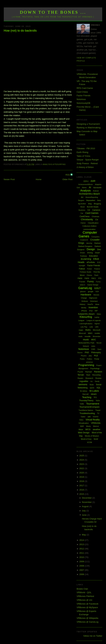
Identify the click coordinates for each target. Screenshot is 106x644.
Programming (86, 365)
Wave (81, 429)
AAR (93, 181)
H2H (97, 292)
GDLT (97, 288)
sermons (83, 384)
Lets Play (84, 327)
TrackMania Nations (86, 410)
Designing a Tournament (88, 124)
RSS (68, 175)
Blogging (97, 204)
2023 (82, 464)
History (82, 304)
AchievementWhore (86, 184)
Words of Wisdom (92, 436)
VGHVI (95, 417)
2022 (82, 468)
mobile (97, 333)
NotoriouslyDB (83, 103)
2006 (82, 574)
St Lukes (94, 391)
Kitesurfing (59, 164)
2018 (82, 481)
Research (89, 378)
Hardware (86, 295)
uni (89, 417)
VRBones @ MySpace (87, 607)
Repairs (80, 378)
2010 (82, 557)
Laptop (97, 317)
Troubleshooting (87, 413)
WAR (82, 426)
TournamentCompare (89, 407)
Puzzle (80, 372)
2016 (82, 490)
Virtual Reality (93, 420)
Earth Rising (82, 152)
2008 (82, 566)
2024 (82, 460)
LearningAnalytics (86, 324)
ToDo (98, 401)
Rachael (89, 372)
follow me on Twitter (93, 636)
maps (81, 330)
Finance (97, 269)
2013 (82, 544)
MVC (94, 340)
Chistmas (95, 216)
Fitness (89, 275)
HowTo (90, 304)
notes (93, 346)
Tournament (93, 404)
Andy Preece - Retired (87, 163)
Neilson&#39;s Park (86, 343)
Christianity (87, 219)
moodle (88, 336)
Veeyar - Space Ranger (88, 160)
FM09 (87, 278)
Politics (89, 359)
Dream (83, 253)
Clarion (83, 223)
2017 (82, 486)
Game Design (93, 285)
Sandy (97, 381)
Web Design (84, 433)
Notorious (81, 99)
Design (91, 249)
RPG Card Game (85, 88)
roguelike (84, 381)
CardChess (85, 216)
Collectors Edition (89, 226)
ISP (96, 311)
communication (89, 229)
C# (89, 210)
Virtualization (84, 423)
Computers (95, 237)
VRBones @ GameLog (87, 622)
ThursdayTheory (86, 401)
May (84, 535)
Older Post (68, 179)
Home (39, 179)
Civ (97, 220)
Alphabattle (97, 188)
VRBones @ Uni (84, 600)
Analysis (48, 164)
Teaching (87, 397)
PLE (96, 356)
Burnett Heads (93, 207)
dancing (89, 243)
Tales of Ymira (83, 156)
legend (97, 324)
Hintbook (85, 301)
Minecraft (82, 333)
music (86, 340)
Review (98, 378)
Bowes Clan (82, 589)
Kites (99, 314)
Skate (92, 385)
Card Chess (82, 92)
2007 (82, 570)
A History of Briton (85, 167)
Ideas (97, 304)
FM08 (80, 278)
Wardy (89, 426)
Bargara (81, 200)
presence (90, 362)
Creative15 (84, 240)
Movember (97, 336)
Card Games (92, 213)
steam (94, 394)
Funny (90, 281)
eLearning (86, 259)
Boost (83, 207)
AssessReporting (92, 197)
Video (81, 420)
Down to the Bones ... (53, 12)
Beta (99, 200)
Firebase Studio (85, 272)
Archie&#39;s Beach (90, 194)
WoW (96, 439)
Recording (96, 375)
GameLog (85, 288)
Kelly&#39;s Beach (86, 314)
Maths (88, 330)
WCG (88, 429)
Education (93, 256)
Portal (97, 359)
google (91, 291)
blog (90, 204)
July (84, 511)
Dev (99, 249)
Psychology (95, 368)
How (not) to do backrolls (20, 31)
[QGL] (86, 181)
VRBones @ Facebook (87, 604)
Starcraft (85, 394)
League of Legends (94, 321)
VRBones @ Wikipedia (87, 618)
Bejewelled (91, 200)
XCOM (89, 442)
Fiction (90, 269)
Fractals (82, 282)
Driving (90, 253)
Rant (88, 375)
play (90, 356)
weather (96, 429)
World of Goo (86, 439)
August (85, 506)
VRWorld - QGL (84, 592)
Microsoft (97, 330)
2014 (82, 540)
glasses (83, 292)
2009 (82, 562)
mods (80, 336)
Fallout (82, 269)
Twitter (83, 417)
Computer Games (88, 234)
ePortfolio (91, 262)
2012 (82, 549)
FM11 (94, 278)
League (81, 320)
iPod (91, 311)
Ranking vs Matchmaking (89, 128)
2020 (82, 473)
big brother (82, 204)
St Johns (84, 391)
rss (91, 381)
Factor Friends (84, 95)
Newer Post (9, 179)
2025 (82, 456)
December (87, 498)
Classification (93, 223)
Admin (84, 188)
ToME (82, 404)
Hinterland (94, 301)
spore (92, 388)
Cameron (96, 210)
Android (96, 191)
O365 (93, 349)
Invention (93, 307)
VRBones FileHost (85, 596)
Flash (96, 275)
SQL (98, 388)
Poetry (82, 359)
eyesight (82, 266)
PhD (87, 352)
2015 (82, 494)
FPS (100, 278)
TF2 (95, 397)
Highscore (93, 298)
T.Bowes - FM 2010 (86, 148)
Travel (98, 410)
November (87, 502)
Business (82, 210)
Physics (84, 356)
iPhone (84, 311)
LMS (97, 327)
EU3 (99, 262)
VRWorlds (96, 423)
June (85, 515)
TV (98, 413)
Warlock (96, 426)
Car (82, 213)
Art (82, 197)
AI (90, 187)
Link (91, 327)
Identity (84, 308)
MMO (90, 333)
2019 (82, 477)
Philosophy (96, 353)
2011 (82, 553)
